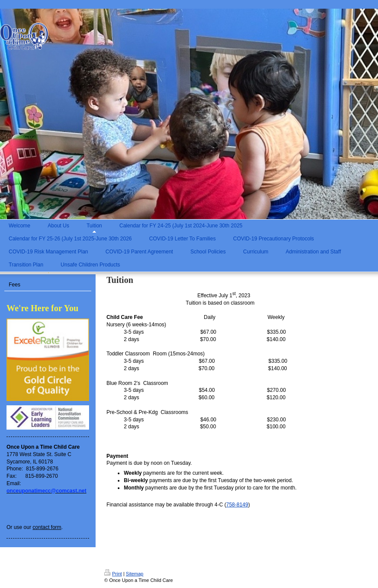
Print (113, 574)
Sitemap (135, 574)
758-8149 (237, 505)
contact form (47, 527)
